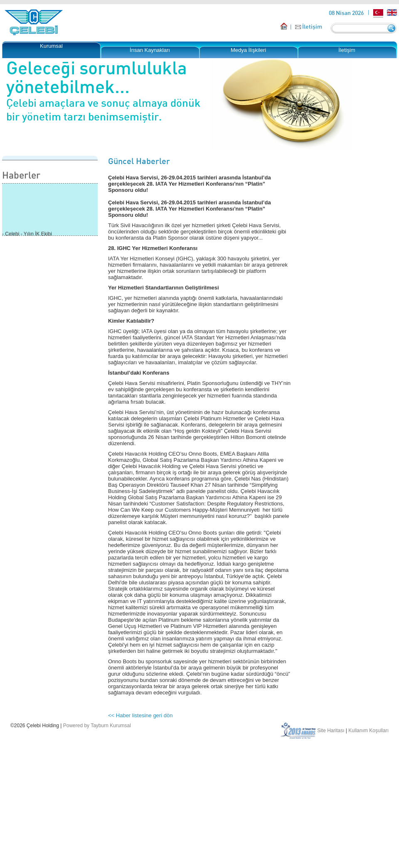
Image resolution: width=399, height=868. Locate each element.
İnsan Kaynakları (150, 50)
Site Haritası (331, 731)
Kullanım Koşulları (368, 731)
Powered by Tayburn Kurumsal (97, 726)
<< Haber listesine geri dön (140, 715)
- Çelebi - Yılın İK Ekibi (27, 235)
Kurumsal (51, 46)
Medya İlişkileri (248, 50)
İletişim (312, 26)
